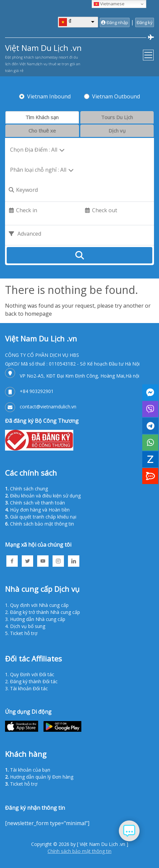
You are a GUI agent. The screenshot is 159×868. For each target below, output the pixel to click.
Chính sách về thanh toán (37, 503)
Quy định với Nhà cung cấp (39, 605)
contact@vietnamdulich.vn (48, 407)
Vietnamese (109, 4)
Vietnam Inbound (49, 96)
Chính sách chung (29, 489)
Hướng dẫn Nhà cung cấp (38, 619)
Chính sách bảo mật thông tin (42, 524)
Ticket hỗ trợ (24, 633)
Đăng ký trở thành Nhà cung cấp (45, 612)
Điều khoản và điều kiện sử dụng (45, 496)
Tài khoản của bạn (30, 770)
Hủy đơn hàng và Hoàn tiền (40, 510)
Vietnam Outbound (116, 96)
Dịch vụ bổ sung (28, 626)
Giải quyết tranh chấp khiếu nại (43, 517)
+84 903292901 (37, 391)
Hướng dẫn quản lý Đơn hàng (42, 777)
